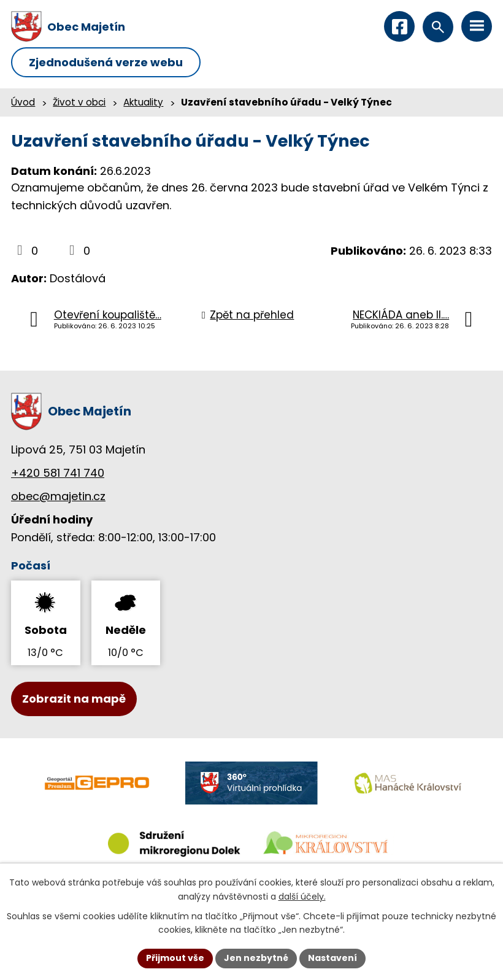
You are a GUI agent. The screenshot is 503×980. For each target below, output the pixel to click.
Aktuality (143, 102)
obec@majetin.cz (58, 496)
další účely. (302, 897)
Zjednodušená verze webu (106, 62)
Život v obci (79, 102)
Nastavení (332, 958)
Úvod (23, 102)
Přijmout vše (175, 958)
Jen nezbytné (256, 958)
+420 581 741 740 (58, 473)
